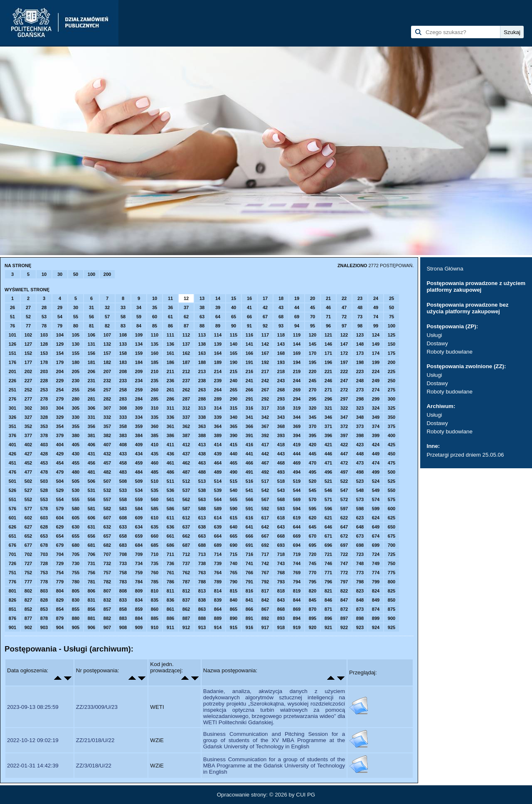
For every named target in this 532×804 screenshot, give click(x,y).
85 (155, 326)
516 (249, 481)
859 (139, 609)
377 (28, 435)
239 (218, 381)
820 (313, 591)
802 (28, 591)
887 (186, 618)
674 (376, 536)
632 (107, 527)
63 (202, 317)
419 (297, 445)
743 (281, 563)
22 (344, 298)
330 (76, 417)
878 (44, 618)
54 (60, 317)
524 (376, 481)
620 (313, 518)
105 (76, 335)
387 (186, 435)
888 (202, 618)
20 (313, 298)
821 (328, 591)
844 (297, 600)
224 (376, 371)
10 (44, 274)
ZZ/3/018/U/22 (94, 766)
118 (281, 335)
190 (234, 362)
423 (360, 445)
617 (265, 518)
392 (265, 435)
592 (265, 509)
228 (44, 381)
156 (91, 353)
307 (107, 408)
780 (76, 582)
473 (360, 463)
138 (202, 344)
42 (265, 307)
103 (44, 335)
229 (60, 381)
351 (12, 426)
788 (202, 582)
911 (170, 627)
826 (12, 600)
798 (360, 582)
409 (139, 445)
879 (60, 618)
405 (76, 445)
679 (60, 545)
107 (107, 335)
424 (376, 445)
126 (12, 344)
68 (281, 317)
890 (234, 618)
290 (234, 399)
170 (313, 353)
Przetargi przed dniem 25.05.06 (465, 455)
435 (155, 454)
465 (234, 463)
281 (91, 399)
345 (313, 417)
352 (28, 426)
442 (265, 454)
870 (313, 609)
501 (12, 481)
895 (313, 618)
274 (376, 390)
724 (376, 554)
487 (186, 472)
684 (139, 545)
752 (28, 573)
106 (91, 335)
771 (328, 573)
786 (170, 582)
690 (234, 545)
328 (44, 417)
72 (344, 317)
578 (44, 509)
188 (202, 362)
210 (155, 371)
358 (123, 426)
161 (170, 353)
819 (297, 591)
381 (91, 435)
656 (91, 536)
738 (202, 563)
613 (202, 518)
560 (155, 499)
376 (12, 435)
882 (107, 618)
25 (392, 298)
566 (249, 499)
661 (170, 536)
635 (155, 527)
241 (249, 381)
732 (107, 563)
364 (218, 426)
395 (313, 435)
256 (91, 390)
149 (376, 344)
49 (376, 307)
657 (107, 536)
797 (344, 582)
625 (392, 518)
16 (249, 298)
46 (328, 307)
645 (313, 527)
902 (28, 627)
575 (392, 499)
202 (28, 371)
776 (12, 582)
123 (360, 335)
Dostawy (437, 343)
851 (12, 609)
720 (313, 554)
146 (328, 344)
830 (76, 600)
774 (376, 573)
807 (107, 591)
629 (60, 527)
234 (139, 381)
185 (155, 362)
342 (265, 417)
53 (44, 317)
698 (360, 545)
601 (12, 518)
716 (249, 554)
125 (392, 335)
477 (28, 472)
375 (392, 426)
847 (344, 600)
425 (392, 445)
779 (60, 582)
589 (218, 509)
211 (170, 371)
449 (376, 454)
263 (202, 390)
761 (170, 573)
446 (328, 454)
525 (392, 481)
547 (344, 490)
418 (281, 445)
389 (218, 435)
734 (139, 563)
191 (249, 362)
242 (265, 381)
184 (139, 362)
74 (376, 317)
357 (107, 426)
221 (328, 371)
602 (28, 518)
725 (392, 554)
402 (28, 445)
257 (107, 390)
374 (376, 426)
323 (360, 408)
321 (328, 408)
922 (344, 627)
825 (392, 591)
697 (344, 545)
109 (139, 335)
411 (170, 445)
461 (170, 463)
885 (155, 618)
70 (313, 317)
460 (155, 463)
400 (392, 435)
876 (12, 618)
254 (60, 390)
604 (60, 518)
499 (376, 472)
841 (249, 600)
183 (123, 362)
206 (91, 371)
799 (376, 582)
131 (91, 344)
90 (234, 326)
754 (60, 573)
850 (392, 600)
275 (392, 390)
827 (28, 600)
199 (376, 362)
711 (170, 554)
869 (297, 609)
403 (44, 445)
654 (60, 536)
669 (297, 536)
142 (265, 344)
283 (123, 399)
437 (186, 454)
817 (265, 591)
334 (139, 417)
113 (202, 335)
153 (44, 353)
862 (186, 609)
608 (123, 518)
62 (186, 317)
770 (313, 573)
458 (123, 463)
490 (234, 472)
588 (202, 509)
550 (392, 490)
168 (281, 353)
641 (249, 527)
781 (91, 582)
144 (297, 344)
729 (60, 563)
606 (91, 518)
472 (344, 463)
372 (344, 426)
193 (281, 362)
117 (265, 335)
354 (60, 426)
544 (297, 490)
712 (186, 554)
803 (44, 591)
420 (313, 445)
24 (376, 298)
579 (60, 509)
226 (12, 381)
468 (281, 463)
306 (91, 408)
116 (249, 335)
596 (328, 509)
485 (155, 472)
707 (107, 554)
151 (12, 353)
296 (328, 399)
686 (170, 545)
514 (218, 481)
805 (76, 591)
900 (392, 618)
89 (218, 326)
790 (234, 582)
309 (139, 408)
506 (91, 481)
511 (170, 481)
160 (155, 353)
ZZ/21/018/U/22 (95, 740)
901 (12, 627)
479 (60, 472)
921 (328, 627)
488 (202, 472)
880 (76, 618)
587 (186, 509)
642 (265, 527)
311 (170, 408)
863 (202, 609)
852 (28, 609)
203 (44, 371)
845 (313, 600)
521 (328, 481)
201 (12, 371)
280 (76, 399)
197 (344, 362)
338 (202, 417)
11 (170, 298)
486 (170, 472)
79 (60, 326)
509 (139, 481)
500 (392, 472)
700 (392, 545)
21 (328, 298)
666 (249, 536)
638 (202, 527)
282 (107, 399)
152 (28, 353)
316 (249, 408)
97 (344, 326)
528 (44, 490)
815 (234, 591)
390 (234, 435)
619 (297, 518)
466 (249, 463)
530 (76, 490)
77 (28, 326)
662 (186, 536)
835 (155, 600)
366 (249, 426)
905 (76, 627)
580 (76, 509)
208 (123, 371)
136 (170, 344)
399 (376, 435)
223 (360, 371)
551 (12, 499)
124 (376, 335)
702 (28, 554)
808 (123, 591)
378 (44, 435)
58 (123, 317)
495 (313, 472)
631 (91, 527)
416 (249, 445)
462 (186, 463)
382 (107, 435)
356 (91, 426)
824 (376, 591)
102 (28, 335)
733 (123, 563)
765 (234, 573)
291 (249, 399)
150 (392, 344)
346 (328, 417)
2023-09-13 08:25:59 (33, 707)
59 (139, 317)
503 (44, 481)
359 (139, 426)
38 (202, 307)
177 (28, 362)
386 (170, 435)
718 (281, 554)
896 (328, 618)
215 (234, 371)
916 (249, 627)
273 (360, 390)
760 (155, 573)
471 (328, 463)
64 (218, 317)
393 (281, 435)
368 (281, 426)
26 (12, 307)
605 (76, 518)
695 (313, 545)
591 (249, 509)
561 (170, 499)
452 (28, 463)
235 (155, 381)
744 (297, 563)
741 (249, 563)
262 (186, 390)
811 (170, 591)
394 (297, 435)
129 (60, 344)
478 (44, 472)
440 (234, 454)
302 (28, 408)
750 (392, 563)
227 (28, 381)
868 (281, 609)
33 (123, 307)
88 (202, 326)
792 (265, 582)
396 (328, 435)
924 (376, 627)
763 (202, 573)
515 (234, 481)
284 (139, 399)
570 (313, 499)
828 (44, 600)
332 (107, 417)
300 (392, 399)
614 (218, 518)
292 (265, 399)
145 (313, 344)
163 (202, 353)
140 (234, 344)
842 (265, 600)
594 (297, 509)
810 (155, 591)
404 (60, 445)
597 (344, 509)
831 (91, 600)
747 (344, 563)
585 (155, 509)
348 (360, 417)
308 (123, 408)
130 (76, 344)
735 (155, 563)
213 (202, 371)
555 (76, 499)
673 (360, 536)
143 (281, 344)
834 (139, 600)
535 (155, 490)
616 (249, 518)
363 (202, 426)
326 (12, 417)
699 (376, 545)
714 (218, 554)
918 (281, 627)
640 (234, 527)
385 (155, 435)
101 (12, 335)
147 (344, 344)
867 (265, 609)
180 (76, 362)
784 (139, 582)
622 (344, 518)
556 (91, 499)
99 (376, 326)
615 (234, 518)
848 (360, 600)
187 (186, 362)
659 (139, 536)
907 (107, 627)
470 (313, 463)
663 (202, 536)
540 (234, 490)
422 (344, 445)
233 (123, 381)
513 (202, 481)
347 (344, 417)
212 (186, 371)
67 (265, 317)
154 (60, 353)
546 (328, 490)
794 (297, 582)
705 (76, 554)
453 (44, 463)
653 (44, 536)
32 (107, 307)
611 (170, 518)
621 (328, 518)
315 (234, 408)
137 (186, 344)
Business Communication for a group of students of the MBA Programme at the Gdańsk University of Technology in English (274, 766)
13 (202, 298)
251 (12, 390)
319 (297, 408)
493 (281, 472)
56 (91, 317)
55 (76, 317)
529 (60, 490)
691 (249, 545)
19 (297, 298)
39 (218, 307)
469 (297, 463)
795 (313, 582)
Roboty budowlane (449, 352)
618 (281, 518)
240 (234, 381)
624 (376, 518)
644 (297, 527)
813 (202, 591)
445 (313, 454)
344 (297, 417)
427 (28, 454)
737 (186, 563)
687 (186, 545)
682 (107, 545)
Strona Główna (445, 269)
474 (376, 463)
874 (376, 609)
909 (139, 627)
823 (360, 591)
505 (76, 481)
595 (313, 509)
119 (297, 335)
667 (265, 536)
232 (107, 381)
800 (392, 582)
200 (107, 274)
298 (360, 399)
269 (297, 390)
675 (392, 536)
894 (297, 618)
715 (234, 554)
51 (12, 317)
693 (281, 545)
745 (313, 563)
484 (139, 472)
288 (202, 399)
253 (44, 390)
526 (12, 490)
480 (76, 472)
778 (44, 582)
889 (218, 618)
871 (328, 609)
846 (328, 600)
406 (91, 445)
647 (344, 527)
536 (170, 490)
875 (392, 609)
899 (376, 618)
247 (344, 381)
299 (376, 399)
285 (155, 399)
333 (123, 417)
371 (328, 426)
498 (360, 472)
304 (60, 408)
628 (44, 527)
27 (28, 307)
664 (218, 536)
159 (139, 353)
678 (44, 545)
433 (123, 454)
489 (218, 472)
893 (281, 618)
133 (123, 344)
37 (186, 307)
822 (344, 591)
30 (60, 274)
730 (76, 563)
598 (360, 509)
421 (328, 445)
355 (76, 426)
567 (265, 499)
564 (218, 499)
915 (234, 627)
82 (107, 326)
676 (12, 545)
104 (60, 335)
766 (249, 573)
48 (360, 307)
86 (170, 326)
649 (376, 527)
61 (170, 317)
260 (155, 390)
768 (281, 573)
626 (12, 527)
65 (234, 317)
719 (297, 554)
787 (186, 582)
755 (76, 573)
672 (344, 536)
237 (186, 381)
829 (60, 600)
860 (155, 609)
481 (91, 472)
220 (313, 371)
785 (155, 582)
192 (265, 362)
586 (170, 509)
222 (344, 371)
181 (91, 362)
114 (218, 335)
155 (76, 353)
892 (265, 618)
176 (12, 362)
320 (313, 408)
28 (44, 307)
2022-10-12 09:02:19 (33, 740)
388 (202, 435)
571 (328, 499)
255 (76, 390)
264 (218, 390)
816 (249, 591)
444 (297, 454)
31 (91, 307)
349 (376, 417)
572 (344, 499)
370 (313, 426)
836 (170, 600)
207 (107, 371)
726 (12, 563)
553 (44, 499)
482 (107, 472)
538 (202, 490)
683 (123, 545)
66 (249, 317)
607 (107, 518)
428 (44, 454)
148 (360, 344)
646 (328, 527)
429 (60, 454)
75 (392, 317)
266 (249, 390)
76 (12, 326)
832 (107, 600)
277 (28, 399)
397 (344, 435)
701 (12, 554)
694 (297, 545)
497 (344, 472)
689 (218, 545)
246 (328, 381)
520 (313, 481)
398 (360, 435)
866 (249, 609)
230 (76, 381)
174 (376, 353)
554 (60, 499)
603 (44, 518)
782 (107, 582)
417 (265, 445)
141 (249, 344)
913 (202, 627)
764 (218, 573)
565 (234, 499)
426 (12, 454)
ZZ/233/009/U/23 (97, 707)
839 (218, 600)
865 (234, 609)
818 (281, 591)
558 (123, 499)
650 (392, 527)
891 (249, 618)
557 (107, 499)
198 (360, 362)
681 (91, 545)
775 (392, 573)
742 (265, 563)
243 (281, 381)
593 (281, 509)
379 (60, 435)
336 (170, 417)
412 (186, 445)
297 (344, 399)
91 (249, 326)
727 (28, 563)
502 (28, 481)
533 (123, 490)
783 (123, 582)
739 (218, 563)
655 (76, 536)
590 (234, 509)
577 (28, 509)
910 (155, 627)
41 (249, 307)
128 (44, 344)
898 (360, 618)
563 (202, 499)
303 (44, 408)
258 (123, 390)
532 (107, 490)
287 (186, 399)
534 (139, 490)
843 (281, 600)
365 (234, 426)
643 (281, 527)
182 (107, 362)
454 (60, 463)
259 (139, 390)
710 (155, 554)
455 (76, 463)
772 (344, 573)
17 (265, 298)
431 (91, 454)
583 (123, 509)
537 (186, 490)
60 (155, 317)
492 (265, 472)
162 (186, 353)
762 (186, 573)
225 (392, 371)
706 (91, 554)
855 (76, 609)
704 (60, 554)
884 (139, 618)
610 (155, 518)
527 (28, 490)
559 (139, 499)
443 (281, 454)
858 (123, 609)
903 (44, 627)
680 (76, 545)
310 (155, 408)
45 (313, 307)
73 (360, 317)
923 (360, 627)
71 (328, 317)
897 (344, 618)
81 (91, 326)
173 (360, 353)
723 (360, 554)
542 (265, 490)
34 (139, 307)
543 (281, 490)
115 (234, 335)
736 (170, 563)
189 (218, 362)
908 (123, 627)
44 (297, 307)
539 (218, 490)
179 (60, 362)
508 (123, 481)
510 (155, 481)
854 (60, 609)
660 (155, 536)
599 (376, 509)
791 (249, 582)
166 (249, 353)
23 (360, 298)
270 (313, 390)
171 (328, 353)
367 (265, 426)
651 (12, 536)
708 (123, 554)
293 (281, 399)
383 (123, 435)
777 (28, 582)
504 (60, 481)
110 (155, 335)
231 (91, 381)
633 (123, 527)
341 (249, 417)
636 (170, 527)
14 (218, 298)
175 (392, 353)
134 (139, 344)
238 (202, 381)
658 (123, 536)
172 (344, 353)
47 (344, 307)
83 (123, 326)
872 (344, 609)
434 (139, 454)
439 (218, 454)
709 (139, 554)
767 (265, 573)
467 (265, 463)
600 (392, 509)
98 (360, 326)
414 (218, 445)
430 (76, 454)
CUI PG (305, 795)
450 (392, 454)
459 (139, 463)
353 (44, 426)
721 (328, 554)
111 (170, 335)
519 (297, 481)
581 (91, 509)
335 (155, 417)
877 (28, 618)
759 (139, 573)
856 (91, 609)
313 (202, 408)
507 (107, 481)
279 (60, 399)
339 (218, 417)
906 (91, 627)
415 (234, 445)
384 (139, 435)
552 (28, 499)
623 (360, 518)
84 (139, 326)
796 (328, 582)
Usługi (434, 335)
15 (234, 298)
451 (12, 463)
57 (107, 317)
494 (297, 472)
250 (392, 381)
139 (218, 344)
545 (313, 490)
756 (91, 573)
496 (328, 472)
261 (170, 390)
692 (265, 545)
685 (155, 545)
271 (328, 390)
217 (265, 371)
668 (281, 536)
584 (139, 509)
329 (60, 417)
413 (202, 445)
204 (60, 371)
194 (297, 362)
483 (123, 472)
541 (249, 490)
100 (91, 274)
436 (170, 454)
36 (170, 307)
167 (265, 353)
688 (202, 545)
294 (297, 399)
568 (281, 499)
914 (218, 627)
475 (392, 463)
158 (123, 353)
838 (202, 600)
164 (218, 353)
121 (328, 335)
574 (376, 499)
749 (376, 563)
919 (297, 627)
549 (376, 490)
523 (360, 481)
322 (344, 408)
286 (170, 399)
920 (313, 627)
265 (234, 390)
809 (139, 591)
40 (234, 307)
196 (328, 362)
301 (12, 408)
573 (360, 499)
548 (360, 490)
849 (376, 600)
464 (218, 463)
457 (107, 463)
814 (218, 591)
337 (186, 417)
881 (91, 618)
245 (313, 381)
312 (186, 408)
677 (28, 545)
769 (297, 573)
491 (249, 472)
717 (265, 554)
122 (344, 335)
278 (44, 399)
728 (44, 563)
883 (123, 618)
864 (218, 609)
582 (107, 509)
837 (186, 600)
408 (123, 445)
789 (218, 582)
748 (360, 563)
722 (344, 554)
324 (376, 408)
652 (28, 536)
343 (281, 417)
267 (265, 390)
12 (186, 298)
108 (123, 335)
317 (265, 408)
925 (392, 627)
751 (12, 573)
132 (107, 344)
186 (170, 362)
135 (155, 344)
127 (28, 344)
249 (376, 381)
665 (234, 536)
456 (91, 463)
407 (107, 445)
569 (297, 499)
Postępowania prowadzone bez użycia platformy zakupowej (467, 308)
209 (139, 371)
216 (249, 371)
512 (186, 481)
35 (155, 307)
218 (281, 371)
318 (281, 408)
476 (12, 472)
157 (107, 353)
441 (249, 454)
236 (170, 381)
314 (218, 408)
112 (186, 335)
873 (360, 609)
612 (186, 518)
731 (91, 563)
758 (123, 573)
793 (281, 582)
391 (249, 435)
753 (44, 573)
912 (186, 627)
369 (297, 426)
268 (281, 390)
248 (360, 381)
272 (344, 390)
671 (328, 536)
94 (297, 326)
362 (186, 426)
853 (44, 609)
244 (297, 381)
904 (60, 627)
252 (28, 390)
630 (76, 527)
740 (234, 563)
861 (170, 609)
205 (76, 371)
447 (344, 454)
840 (234, 600)
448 (360, 454)
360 (155, 426)
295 (313, 399)
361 (170, 426)
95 (313, 326)
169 (297, 353)
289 (218, 399)
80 (76, 326)
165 (234, 353)
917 (265, 627)
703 (44, 554)
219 (297, 371)
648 (360, 527)
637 (186, 527)
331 (91, 417)
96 (328, 326)
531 (91, 490)
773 (360, 573)
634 (139, 527)
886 (170, 618)
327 (28, 417)
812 (186, 591)
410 (155, 445)
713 (202, 554)
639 (218, 527)
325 (392, 408)
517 (265, 481)
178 (44, 362)
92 (265, 326)
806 (91, 591)
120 (313, 335)
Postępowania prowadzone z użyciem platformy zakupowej (476, 286)
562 (186, 499)
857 (107, 609)
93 (281, 326)
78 (44, 326)
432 (107, 454)
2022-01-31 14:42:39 (33, 766)
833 (123, 600)
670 (313, 536)
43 (281, 307)
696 (328, 545)
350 (392, 417)
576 (12, 509)
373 (360, 426)
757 (107, 573)
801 (12, 591)
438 (202, 454)
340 (234, 417)
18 (281, 298)
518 (281, 481)
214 (218, 371)
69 (297, 317)
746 (328, 563)
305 (76, 408)
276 (12, 399)
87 (186, 326)
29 (60, 307)
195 (313, 362)
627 (28, 527)
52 (28, 317)
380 (76, 435)
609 (139, 518)
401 (12, 445)
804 (60, 591)
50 (76, 274)
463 (202, 463)
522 (344, 481)
